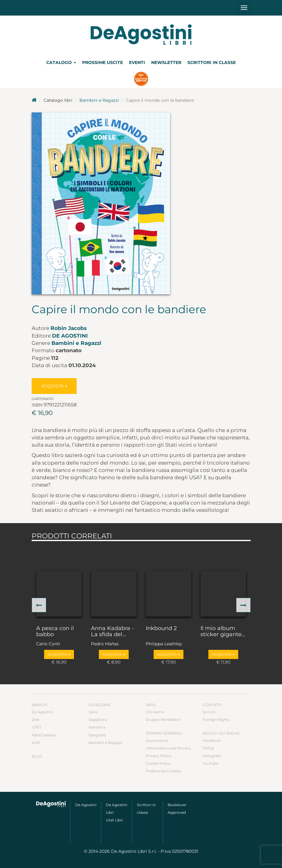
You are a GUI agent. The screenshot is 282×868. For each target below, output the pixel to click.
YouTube (211, 763)
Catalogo (61, 62)
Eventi (137, 62)
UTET (37, 727)
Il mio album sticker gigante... (223, 632)
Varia (93, 712)
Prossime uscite (103, 62)
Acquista (54, 386)
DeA (36, 719)
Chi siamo (155, 712)
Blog (37, 756)
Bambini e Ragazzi (99, 100)
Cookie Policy (158, 763)
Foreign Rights (216, 719)
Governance (157, 740)
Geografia (97, 735)
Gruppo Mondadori (163, 719)
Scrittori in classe (212, 62)
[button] (39, 605)
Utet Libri (114, 820)
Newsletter (166, 62)
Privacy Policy (159, 756)
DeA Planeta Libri (141, 35)
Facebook (212, 740)
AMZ (36, 743)
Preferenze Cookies (163, 771)
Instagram (212, 756)
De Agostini (70, 336)
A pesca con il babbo (55, 632)
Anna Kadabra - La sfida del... (112, 632)
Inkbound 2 (161, 629)
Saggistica (98, 719)
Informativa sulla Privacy (168, 748)
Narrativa (97, 727)
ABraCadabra (44, 735)
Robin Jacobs (69, 328)
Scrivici (209, 712)
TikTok (208, 748)
